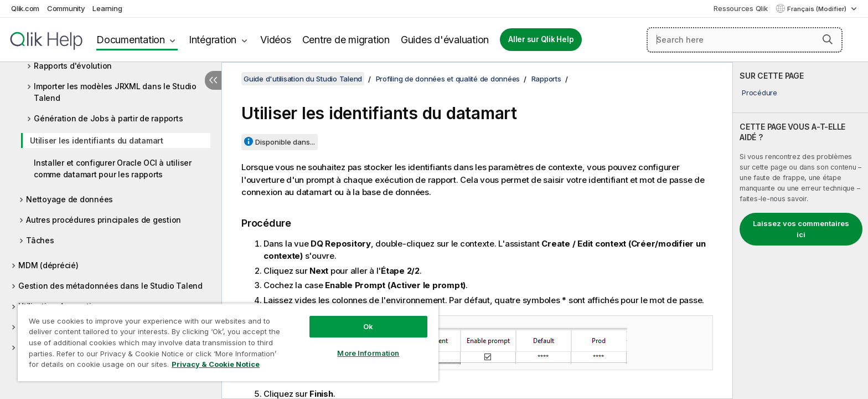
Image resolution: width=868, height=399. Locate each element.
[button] (828, 39)
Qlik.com (25, 8)
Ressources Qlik (740, 8)
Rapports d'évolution (73, 66)
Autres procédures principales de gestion (104, 220)
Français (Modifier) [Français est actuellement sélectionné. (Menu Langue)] (818, 9)
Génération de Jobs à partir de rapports (108, 118)
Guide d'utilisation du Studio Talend (303, 79)
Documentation (131, 40)
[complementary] (800, 231)
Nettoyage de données (69, 199)
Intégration (213, 40)
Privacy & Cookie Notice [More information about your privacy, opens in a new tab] (216, 364)
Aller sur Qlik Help (541, 39)
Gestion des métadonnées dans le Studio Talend (110, 286)
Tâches (40, 240)
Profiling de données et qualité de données (448, 79)
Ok (368, 326)
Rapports (546, 79)
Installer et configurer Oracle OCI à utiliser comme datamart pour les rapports (113, 168)
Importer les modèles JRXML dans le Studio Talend (115, 92)
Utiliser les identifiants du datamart (97, 140)
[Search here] (745, 40)
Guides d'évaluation (445, 40)
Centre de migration (346, 40)
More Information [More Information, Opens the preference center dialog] (368, 353)
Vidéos (276, 40)
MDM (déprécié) (48, 265)
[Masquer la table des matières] (213, 80)
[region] (228, 342)
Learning (107, 8)
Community (66, 8)
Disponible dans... (285, 142)
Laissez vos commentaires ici (801, 229)
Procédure (759, 93)
